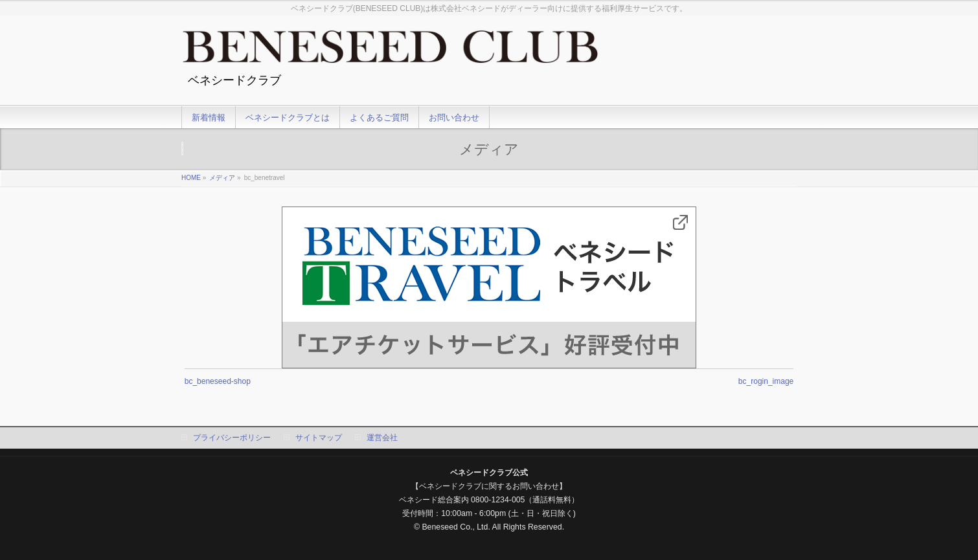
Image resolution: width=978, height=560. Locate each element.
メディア (222, 178)
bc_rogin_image (766, 381)
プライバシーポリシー (232, 438)
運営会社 (382, 438)
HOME (191, 178)
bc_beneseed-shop (218, 381)
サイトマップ (319, 438)
